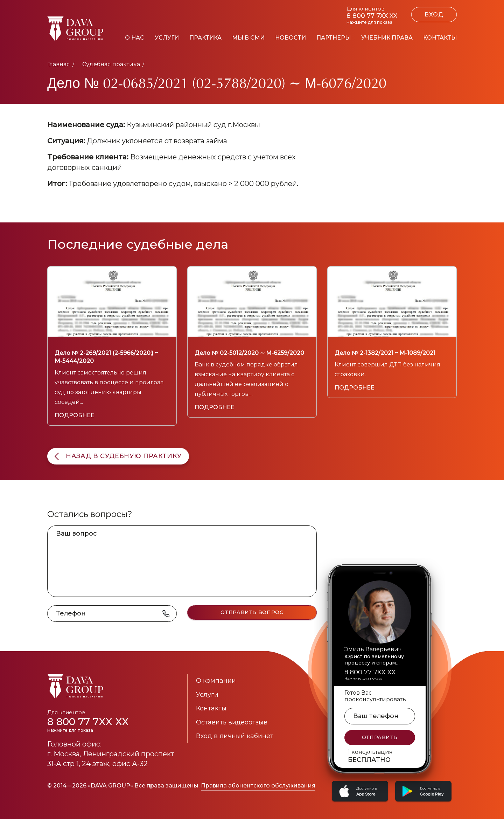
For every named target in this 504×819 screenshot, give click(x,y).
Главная (59, 64)
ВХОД (434, 15)
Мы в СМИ (248, 38)
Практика (205, 38)
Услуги (167, 38)
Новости (290, 38)
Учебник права (387, 38)
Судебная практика (111, 64)
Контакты (440, 38)
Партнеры (334, 38)
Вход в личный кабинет (235, 736)
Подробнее (75, 415)
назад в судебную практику (118, 456)
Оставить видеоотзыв (232, 722)
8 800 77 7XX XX (105, 724)
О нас (135, 38)
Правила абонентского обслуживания (258, 786)
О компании (216, 681)
